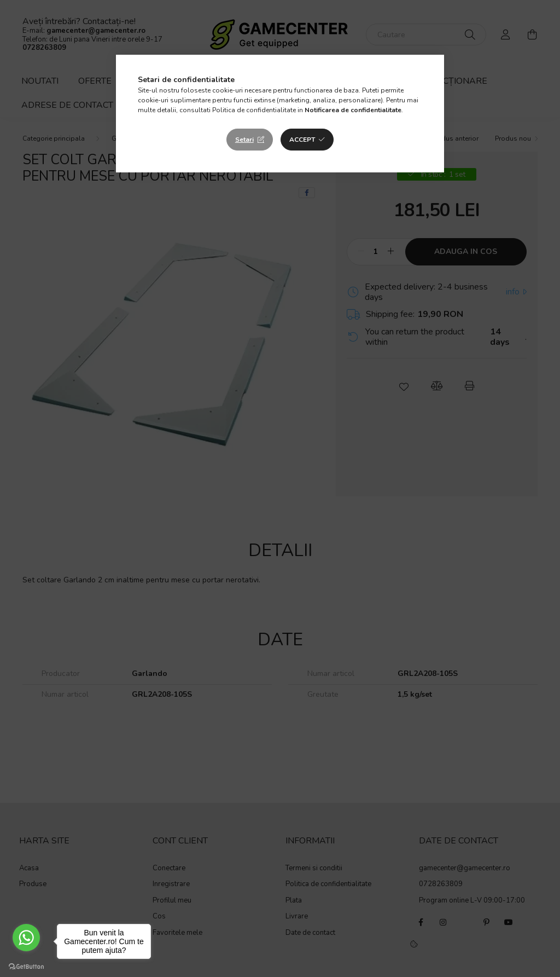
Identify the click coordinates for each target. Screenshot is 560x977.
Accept (302, 140)
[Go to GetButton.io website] (26, 966)
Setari (244, 140)
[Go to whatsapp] (26, 938)
